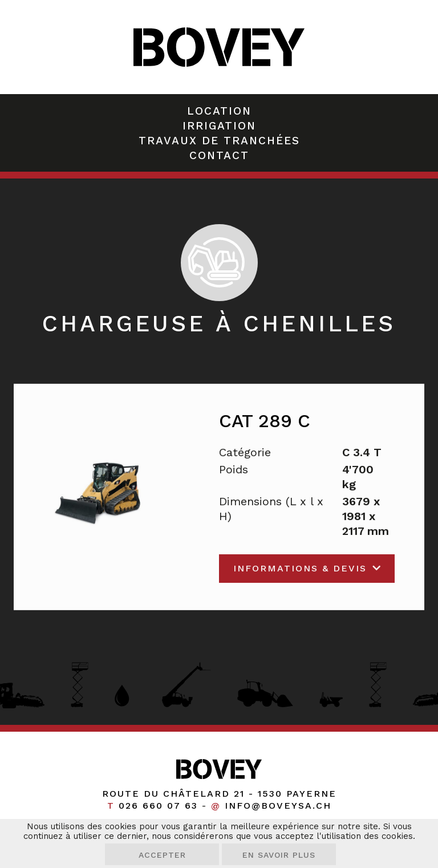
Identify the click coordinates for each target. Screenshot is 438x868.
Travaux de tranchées (219, 141)
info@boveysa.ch (278, 806)
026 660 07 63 (158, 806)
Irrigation (219, 126)
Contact (219, 155)
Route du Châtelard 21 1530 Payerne (219, 794)
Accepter (162, 855)
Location (219, 111)
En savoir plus (279, 855)
